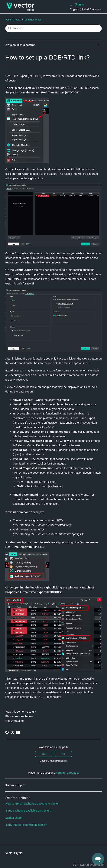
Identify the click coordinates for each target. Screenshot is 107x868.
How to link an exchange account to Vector (32, 803)
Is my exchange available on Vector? (28, 810)
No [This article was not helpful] (63, 754)
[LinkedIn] (18, 732)
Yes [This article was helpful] (44, 754)
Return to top (16, 785)
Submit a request (68, 773)
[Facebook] (7, 732)
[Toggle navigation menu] (71, 4)
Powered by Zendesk (91, 865)
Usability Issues (33, 20)
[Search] (53, 28)
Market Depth (14, 818)
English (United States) (86, 9)
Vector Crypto (13, 20)
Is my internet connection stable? (26, 825)
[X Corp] (13, 732)
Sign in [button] (79, 4)
